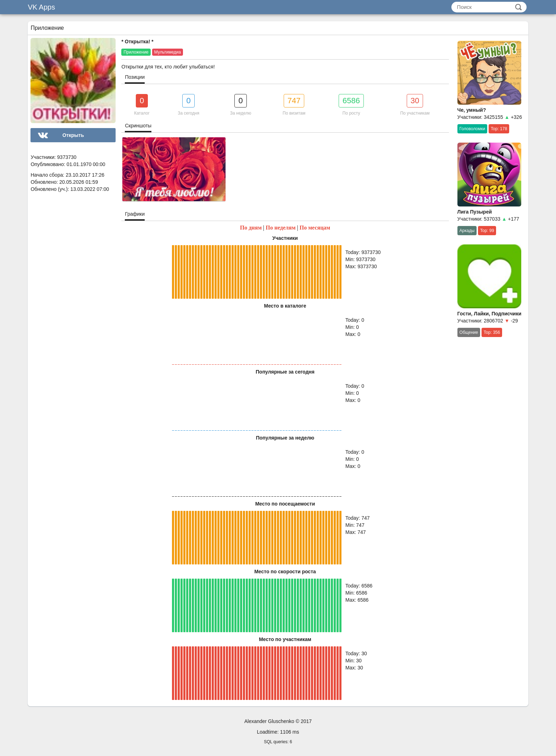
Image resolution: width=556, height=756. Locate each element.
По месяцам (315, 228)
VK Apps (41, 7)
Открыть (73, 135)
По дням (251, 228)
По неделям (280, 228)
